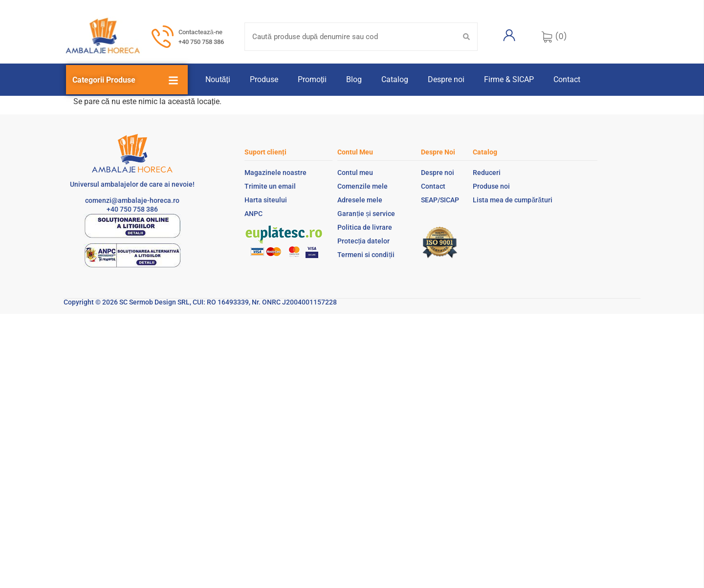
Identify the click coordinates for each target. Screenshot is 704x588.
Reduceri (487, 173)
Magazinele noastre (275, 173)
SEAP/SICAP (440, 200)
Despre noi (446, 79)
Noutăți (218, 79)
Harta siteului (266, 200)
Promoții (312, 79)
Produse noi (491, 186)
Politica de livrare (365, 227)
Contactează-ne (200, 32)
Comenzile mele (363, 186)
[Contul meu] (509, 35)
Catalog (395, 79)
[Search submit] (466, 37)
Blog (354, 79)
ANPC (253, 214)
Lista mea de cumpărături (513, 200)
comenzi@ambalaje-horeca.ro (132, 200)
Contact (567, 79)
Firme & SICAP (509, 79)
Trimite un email (270, 186)
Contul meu (355, 173)
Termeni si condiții (366, 255)
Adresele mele (360, 200)
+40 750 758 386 (201, 42)
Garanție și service (366, 214)
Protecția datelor (363, 241)
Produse (264, 79)
